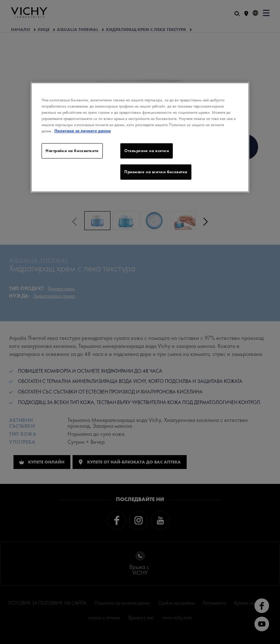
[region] (140, 137)
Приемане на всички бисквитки (156, 172)
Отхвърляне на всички (147, 151)
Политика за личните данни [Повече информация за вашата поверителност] (83, 131)
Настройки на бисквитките (72, 151)
